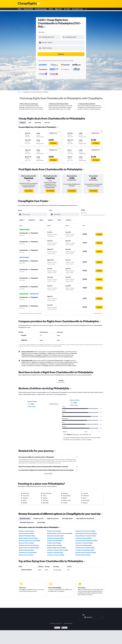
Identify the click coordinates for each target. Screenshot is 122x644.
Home (20, 9)
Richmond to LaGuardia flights (55, 537)
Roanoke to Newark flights (26, 553)
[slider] (105, 214)
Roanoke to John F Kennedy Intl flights (86, 551)
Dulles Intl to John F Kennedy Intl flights (86, 532)
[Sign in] (86, 9)
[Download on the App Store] (64, 627)
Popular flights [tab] (41, 521)
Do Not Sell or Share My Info (56, 622)
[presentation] (45, 27)
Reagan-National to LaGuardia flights (86, 534)
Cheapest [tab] (22, 121)
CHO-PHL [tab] (61, 379)
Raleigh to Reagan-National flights (57, 546)
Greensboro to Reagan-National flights (58, 549)
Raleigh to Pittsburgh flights (26, 549)
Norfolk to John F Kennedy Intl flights (29, 544)
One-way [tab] (47, 121)
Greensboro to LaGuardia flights (84, 542)
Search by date (28, 9)
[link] (29, 189)
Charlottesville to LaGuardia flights (85, 546)
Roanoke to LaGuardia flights (55, 551)
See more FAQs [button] (48, 472)
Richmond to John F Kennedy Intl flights (29, 539)
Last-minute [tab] (38, 121)
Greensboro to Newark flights (84, 537)
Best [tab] (30, 121)
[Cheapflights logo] (27, 4)
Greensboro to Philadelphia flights (85, 549)
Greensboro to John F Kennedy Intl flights (87, 539)
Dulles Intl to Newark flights (26, 532)
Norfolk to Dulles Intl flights (83, 553)
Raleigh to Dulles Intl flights (55, 544)
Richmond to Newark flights (26, 542)
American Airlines (32, 400)
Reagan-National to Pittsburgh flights (29, 546)
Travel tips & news (77, 9)
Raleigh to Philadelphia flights (27, 534)
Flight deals (58, 9)
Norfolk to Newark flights (54, 542)
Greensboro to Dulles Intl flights (56, 553)
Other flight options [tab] (68, 517)
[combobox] (42, 32)
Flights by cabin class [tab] (53, 517)
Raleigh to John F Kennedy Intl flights (85, 530)
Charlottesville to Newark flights (28, 551)
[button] (48, 42)
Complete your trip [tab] (38, 517)
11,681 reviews (31, 405)
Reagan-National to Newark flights (28, 537)
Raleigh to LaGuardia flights (26, 530)
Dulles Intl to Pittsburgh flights (84, 544)
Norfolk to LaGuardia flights (55, 539)
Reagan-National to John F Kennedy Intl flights (60, 532)
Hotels (51, 9)
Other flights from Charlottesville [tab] (85, 517)
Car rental (67, 9)
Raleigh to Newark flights (54, 530)
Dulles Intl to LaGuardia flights (55, 534)
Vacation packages (41, 9)
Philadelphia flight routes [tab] (27, 521)
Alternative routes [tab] (25, 517)
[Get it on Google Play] (57, 627)
